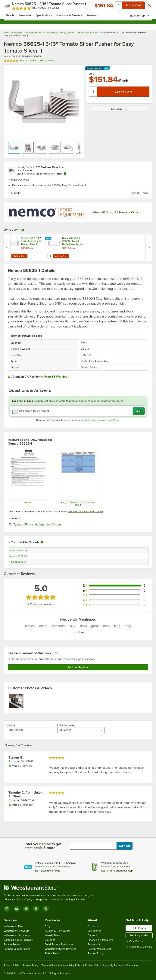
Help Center (139, 928)
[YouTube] (17, 909)
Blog (47, 926)
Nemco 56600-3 (18, 551)
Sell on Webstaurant (99, 949)
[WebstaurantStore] (51, 888)
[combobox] (78, 17)
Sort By (11, 725)
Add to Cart (19, 256)
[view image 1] (16, 701)
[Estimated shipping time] (65, 174)
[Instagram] (7, 909)
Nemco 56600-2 (18, 556)
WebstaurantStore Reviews (60, 949)
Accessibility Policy (71, 966)
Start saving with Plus (47, 871)
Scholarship (95, 944)
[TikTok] (36, 909)
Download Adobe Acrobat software (86, 511)
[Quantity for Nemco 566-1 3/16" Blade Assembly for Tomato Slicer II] (9, 256)
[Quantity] (93, 92)
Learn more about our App (117, 871)
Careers (92, 935)
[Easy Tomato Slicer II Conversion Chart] (78, 477)
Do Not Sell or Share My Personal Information (111, 966)
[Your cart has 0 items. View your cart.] (146, 7)
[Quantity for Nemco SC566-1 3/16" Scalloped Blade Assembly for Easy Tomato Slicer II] (50, 256)
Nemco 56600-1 (18, 562)
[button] (14, 148)
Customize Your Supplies (18, 940)
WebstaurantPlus (13, 926)
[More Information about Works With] (23, 230)
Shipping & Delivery (139, 947)
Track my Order (139, 935)
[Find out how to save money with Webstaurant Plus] (7, 239)
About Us (93, 926)
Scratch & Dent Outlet (57, 931)
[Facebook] (26, 909)
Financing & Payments (101, 940)
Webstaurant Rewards (16, 931)
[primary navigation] (12, 7)
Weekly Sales (52, 935)
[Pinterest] (46, 909)
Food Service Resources (59, 944)
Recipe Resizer (13, 944)
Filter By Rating (66, 725)
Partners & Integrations (17, 949)
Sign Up (125, 846)
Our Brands (95, 931)
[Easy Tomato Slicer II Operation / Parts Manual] (28, 477)
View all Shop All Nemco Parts (116, 212)
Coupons (50, 940)
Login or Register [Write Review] (78, 667)
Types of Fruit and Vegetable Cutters (49, 524)
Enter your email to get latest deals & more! (42, 846)
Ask (139, 411)
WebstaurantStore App (17, 935)
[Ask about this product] (78, 411)
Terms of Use (94, 420)
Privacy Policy (112, 420)
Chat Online (134, 941)
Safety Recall (52, 953)
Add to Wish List (119, 109)
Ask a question (47, 61)
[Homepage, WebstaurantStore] (78, 7)
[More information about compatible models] (42, 542)
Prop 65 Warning (56, 377)
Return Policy (95, 953)
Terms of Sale (12, 966)
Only (92, 74)
